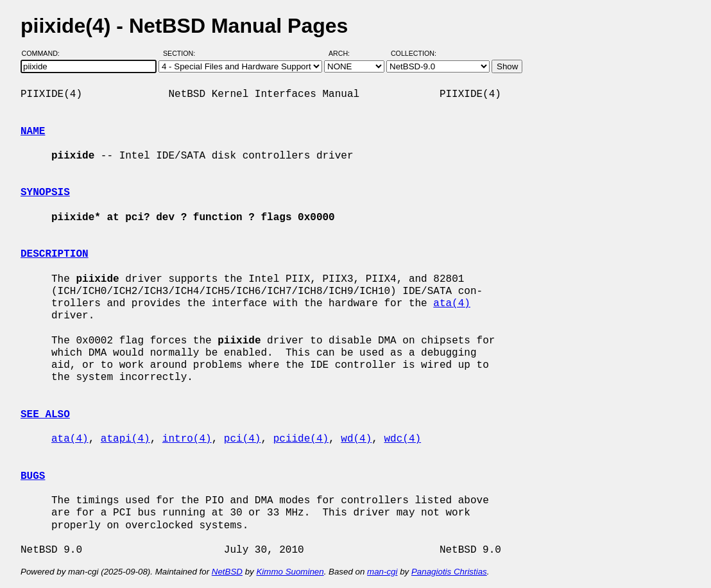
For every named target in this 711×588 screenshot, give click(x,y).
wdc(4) (403, 439)
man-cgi (382, 572)
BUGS (33, 476)
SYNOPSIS (45, 193)
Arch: (345, 53)
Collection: (414, 53)
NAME (33, 132)
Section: (182, 53)
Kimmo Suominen (290, 572)
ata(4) (452, 304)
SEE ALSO (45, 415)
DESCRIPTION (55, 254)
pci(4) (243, 439)
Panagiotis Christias (449, 572)
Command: (45, 53)
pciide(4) (301, 439)
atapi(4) (125, 439)
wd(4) (356, 439)
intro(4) (187, 439)
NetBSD (227, 572)
